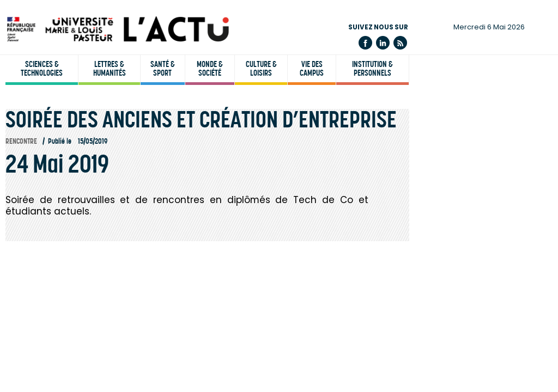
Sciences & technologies (42, 69)
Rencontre (21, 141)
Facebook (365, 43)
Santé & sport (163, 69)
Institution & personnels (372, 69)
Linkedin (383, 43)
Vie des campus (312, 69)
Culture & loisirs (261, 69)
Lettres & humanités (110, 69)
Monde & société (210, 69)
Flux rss (400, 43)
